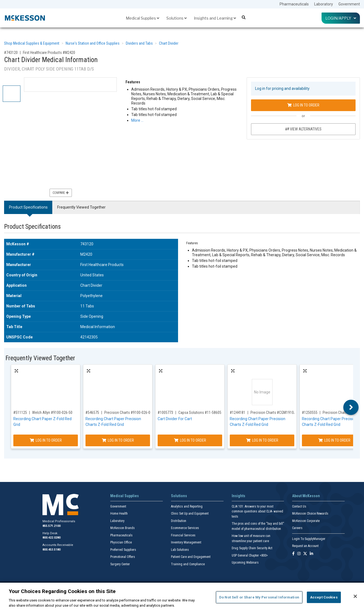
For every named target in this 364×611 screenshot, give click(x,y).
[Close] (355, 596)
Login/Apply (341, 18)
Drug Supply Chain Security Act (252, 548)
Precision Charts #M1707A (343, 413)
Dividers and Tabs (139, 43)
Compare (61, 193)
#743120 (11, 53)
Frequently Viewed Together (81, 207)
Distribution (179, 521)
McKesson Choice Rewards (310, 514)
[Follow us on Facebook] (293, 554)
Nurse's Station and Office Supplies (93, 43)
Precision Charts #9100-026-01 (128, 413)
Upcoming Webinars (245, 563)
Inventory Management (186, 542)
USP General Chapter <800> (250, 555)
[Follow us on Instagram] (299, 554)
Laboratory (324, 4)
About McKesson (306, 496)
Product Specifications (28, 207)
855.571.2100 (51, 526)
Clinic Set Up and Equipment (190, 514)
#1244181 (238, 413)
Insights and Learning (215, 18)
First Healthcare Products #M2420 (49, 53)
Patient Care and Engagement (191, 557)
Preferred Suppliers (123, 550)
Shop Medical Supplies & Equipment (32, 43)
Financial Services (183, 535)
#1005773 (165, 413)
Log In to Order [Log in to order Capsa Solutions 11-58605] (190, 440)
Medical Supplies (143, 18)
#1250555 (310, 413)
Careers (297, 528)
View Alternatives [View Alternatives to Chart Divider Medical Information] (303, 129)
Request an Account (305, 546)
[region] (182, 597)
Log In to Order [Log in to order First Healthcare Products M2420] (303, 105)
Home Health (119, 514)
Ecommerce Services (185, 528)
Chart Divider (169, 43)
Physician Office (121, 542)
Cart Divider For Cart (175, 419)
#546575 (92, 413)
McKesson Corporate (306, 521)
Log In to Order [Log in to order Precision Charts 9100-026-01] (118, 440)
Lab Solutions (180, 550)
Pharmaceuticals (294, 4)
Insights (238, 496)
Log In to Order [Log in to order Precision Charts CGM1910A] (262, 440)
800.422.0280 (51, 538)
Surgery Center (120, 564)
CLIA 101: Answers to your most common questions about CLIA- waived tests (257, 511)
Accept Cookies (324, 597)
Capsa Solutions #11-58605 (200, 413)
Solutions (177, 18)
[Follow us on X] (305, 554)
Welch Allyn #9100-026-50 (52, 413)
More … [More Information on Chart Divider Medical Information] (137, 120)
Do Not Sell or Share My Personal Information (259, 597)
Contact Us (299, 506)
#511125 (20, 413)
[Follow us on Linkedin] (311, 554)
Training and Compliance (188, 564)
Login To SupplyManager (309, 539)
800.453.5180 (51, 550)
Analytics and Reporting (187, 506)
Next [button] (351, 407)
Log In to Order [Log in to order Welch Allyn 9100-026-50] (46, 440)
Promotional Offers (123, 557)
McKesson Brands (123, 528)
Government (349, 4)
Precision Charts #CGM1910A (273, 413)
